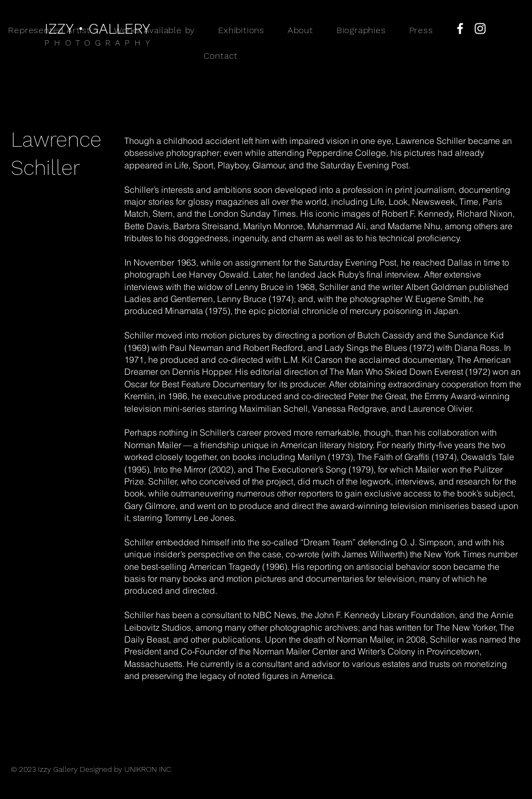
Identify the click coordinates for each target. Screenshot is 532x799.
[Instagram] (480, 29)
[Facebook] (460, 29)
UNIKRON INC (148, 769)
